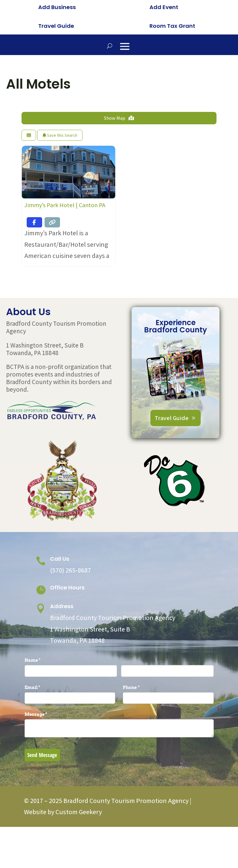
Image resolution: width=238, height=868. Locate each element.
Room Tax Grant (172, 26)
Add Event (164, 7)
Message (46, 747)
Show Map (119, 150)
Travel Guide (56, 26)
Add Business (57, 7)
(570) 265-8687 (70, 602)
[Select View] (29, 168)
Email (43, 720)
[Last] (167, 703)
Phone (141, 720)
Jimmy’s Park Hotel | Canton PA (65, 237)
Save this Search (60, 168)
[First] (71, 703)
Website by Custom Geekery (63, 844)
